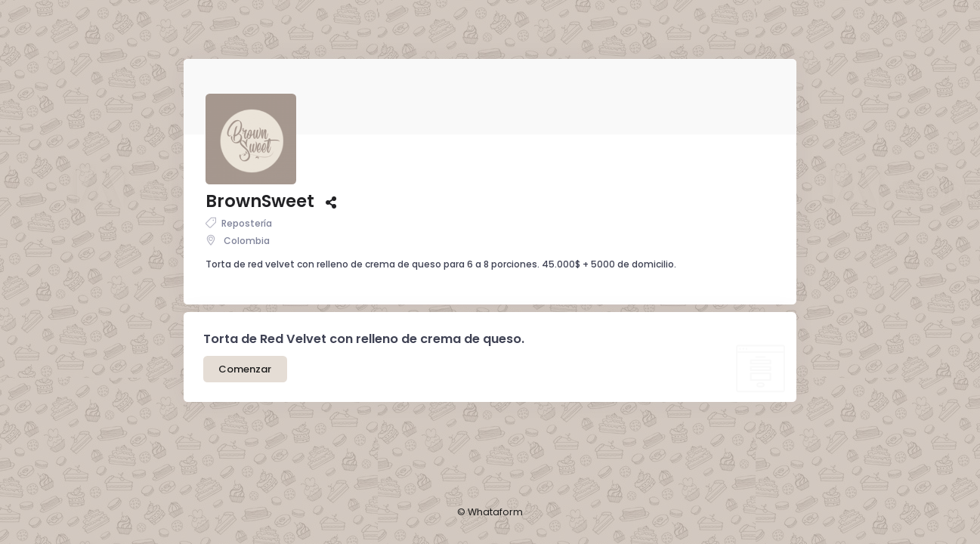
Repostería (239, 201)
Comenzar (245, 346)
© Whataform (490, 512)
